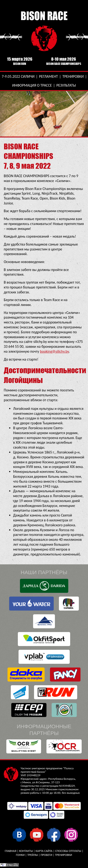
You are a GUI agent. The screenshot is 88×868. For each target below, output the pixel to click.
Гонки (20, 855)
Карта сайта (44, 851)
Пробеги (46, 855)
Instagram (71, 835)
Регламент (48, 76)
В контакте (19, 835)
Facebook (54, 835)
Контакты (26, 851)
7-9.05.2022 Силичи (18, 76)
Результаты (66, 85)
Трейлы (33, 855)
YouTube (36, 835)
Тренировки (73, 76)
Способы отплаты (68, 851)
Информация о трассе (32, 85)
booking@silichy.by (54, 351)
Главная (10, 851)
